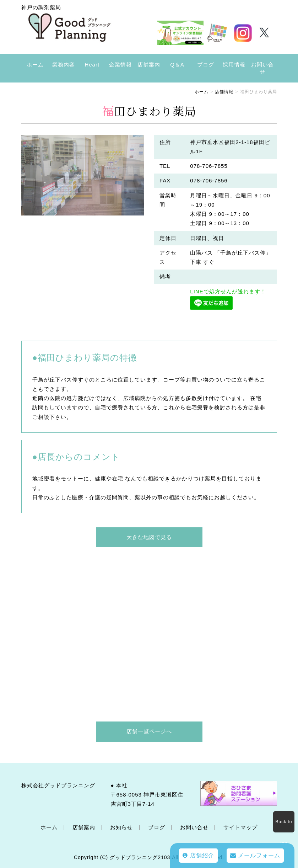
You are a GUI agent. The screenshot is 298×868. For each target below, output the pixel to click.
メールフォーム (255, 855)
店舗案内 (149, 65)
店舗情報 (224, 92)
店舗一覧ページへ (149, 731)
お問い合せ (262, 68)
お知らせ (121, 827)
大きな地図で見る (149, 537)
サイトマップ (240, 827)
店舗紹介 (198, 855)
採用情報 (234, 65)
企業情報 (120, 65)
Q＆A (177, 65)
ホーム (35, 65)
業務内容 (64, 65)
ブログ (206, 65)
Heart (92, 65)
